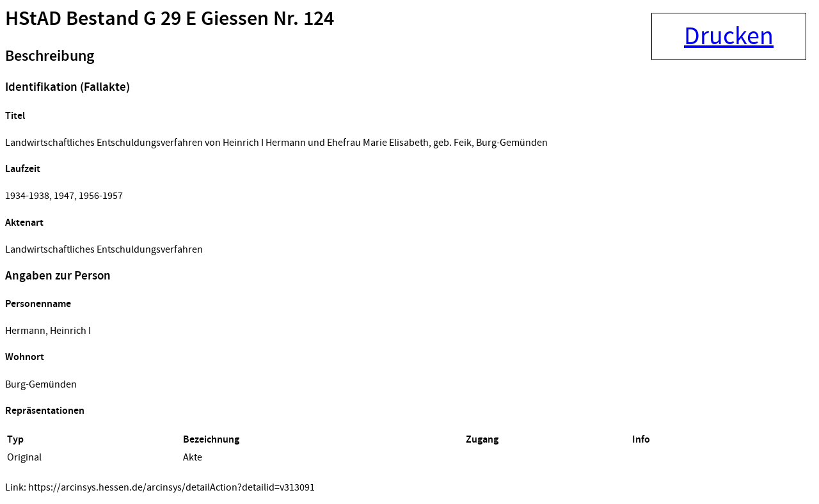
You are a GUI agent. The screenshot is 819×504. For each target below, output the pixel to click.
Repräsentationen (45, 411)
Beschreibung (50, 56)
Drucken (729, 36)
